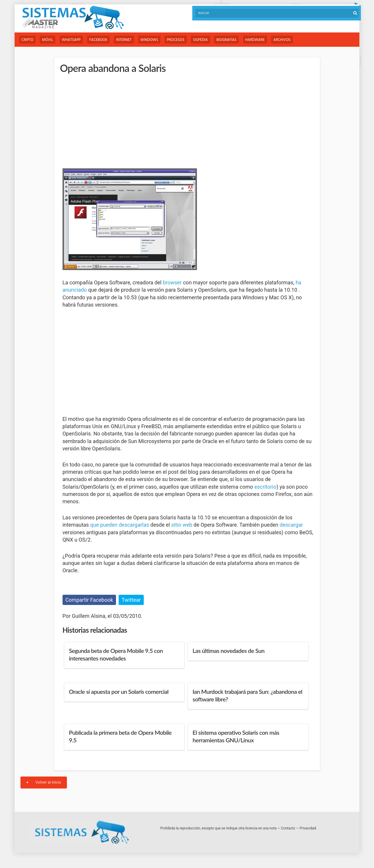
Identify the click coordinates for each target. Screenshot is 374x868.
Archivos (286, 40)
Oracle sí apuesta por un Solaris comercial (119, 692)
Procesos (178, 40)
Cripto (28, 40)
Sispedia (204, 40)
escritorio (265, 487)
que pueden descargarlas (120, 525)
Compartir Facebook (89, 600)
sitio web (182, 525)
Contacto (288, 829)
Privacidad (308, 829)
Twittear (131, 600)
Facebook (100, 40)
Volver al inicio (44, 783)
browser (172, 282)
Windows (151, 40)
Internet (125, 40)
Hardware (259, 40)
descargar (291, 525)
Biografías (230, 40)
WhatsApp (72, 40)
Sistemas (73, 18)
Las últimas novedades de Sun (228, 651)
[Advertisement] (106, 120)
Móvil (48, 40)
